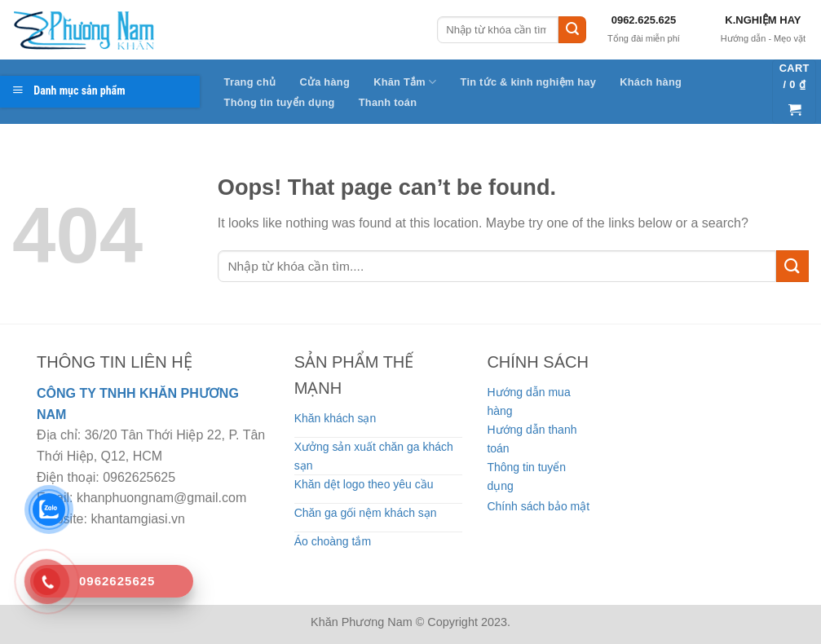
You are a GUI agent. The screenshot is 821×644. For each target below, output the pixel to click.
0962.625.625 (644, 20)
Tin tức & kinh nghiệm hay (529, 82)
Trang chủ (250, 82)
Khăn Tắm (405, 82)
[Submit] (572, 30)
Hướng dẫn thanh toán (532, 439)
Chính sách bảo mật (538, 506)
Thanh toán (388, 102)
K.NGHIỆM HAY (763, 20)
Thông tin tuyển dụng (280, 102)
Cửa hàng (324, 82)
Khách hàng (651, 82)
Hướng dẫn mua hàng (528, 401)
